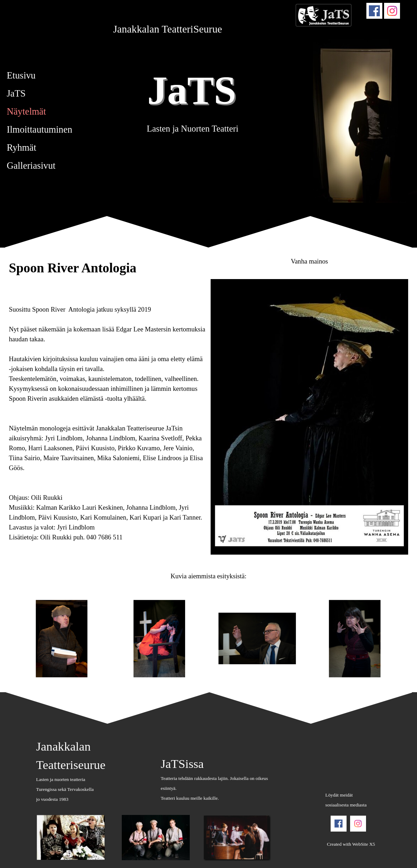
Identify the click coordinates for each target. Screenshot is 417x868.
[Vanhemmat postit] (405, 639)
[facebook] (374, 11)
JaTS (192, 90)
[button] (62, 639)
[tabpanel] (168, 29)
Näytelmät (26, 111)
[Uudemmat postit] (12, 639)
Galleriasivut (31, 166)
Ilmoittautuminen (39, 129)
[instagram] (392, 11)
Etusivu (21, 75)
